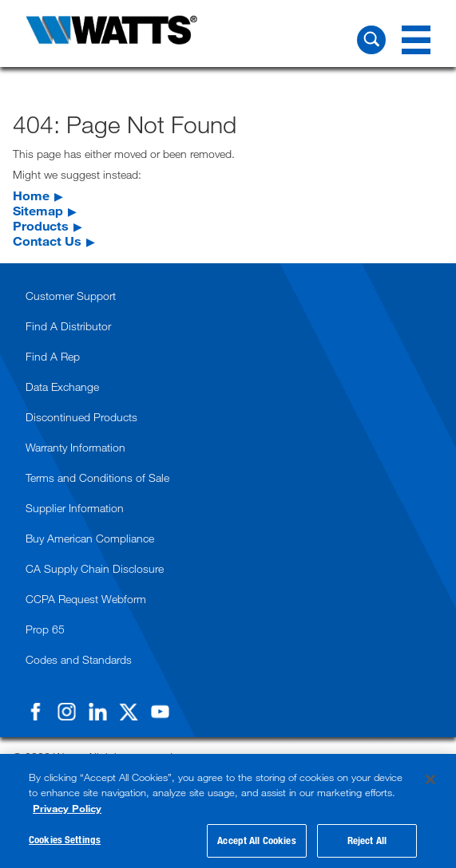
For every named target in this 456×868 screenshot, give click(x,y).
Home (31, 195)
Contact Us (47, 241)
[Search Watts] (371, 40)
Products (41, 225)
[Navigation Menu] (416, 40)
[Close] (430, 779)
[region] (228, 811)
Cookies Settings (65, 839)
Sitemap (38, 210)
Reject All (367, 840)
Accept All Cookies (256, 840)
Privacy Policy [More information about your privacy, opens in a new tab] (67, 808)
